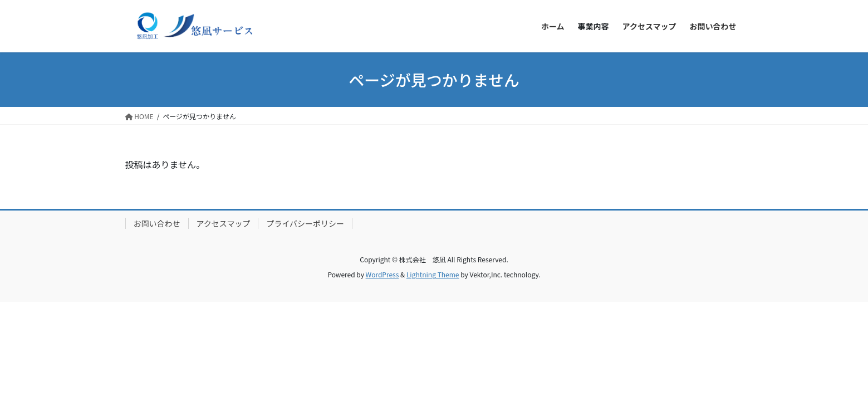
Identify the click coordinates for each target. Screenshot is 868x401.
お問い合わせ (157, 223)
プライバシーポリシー (305, 223)
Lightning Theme (433, 274)
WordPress (382, 274)
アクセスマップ (224, 223)
